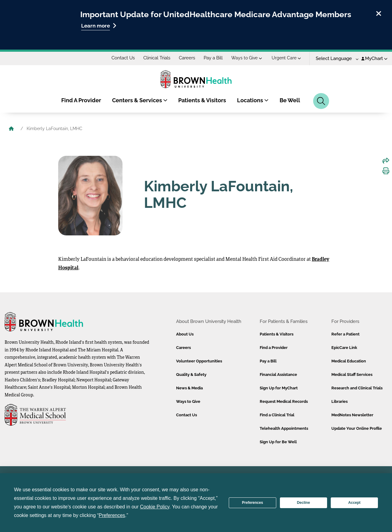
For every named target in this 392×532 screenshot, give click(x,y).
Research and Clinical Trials (357, 388)
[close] (379, 13)
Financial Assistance (278, 375)
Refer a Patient (345, 334)
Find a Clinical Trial (277, 415)
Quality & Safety (191, 375)
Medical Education (349, 361)
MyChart (374, 58)
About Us (185, 334)
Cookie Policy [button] (155, 507)
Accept (354, 503)
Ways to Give (247, 58)
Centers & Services (140, 100)
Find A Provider (81, 100)
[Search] (321, 101)
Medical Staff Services (352, 375)
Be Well (290, 100)
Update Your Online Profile (357, 428)
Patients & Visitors (202, 100)
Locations (253, 100)
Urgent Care (286, 58)
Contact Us (123, 58)
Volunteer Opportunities (199, 361)
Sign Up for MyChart (279, 388)
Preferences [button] (112, 515)
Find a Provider (274, 348)
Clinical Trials (157, 58)
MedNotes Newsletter (352, 415)
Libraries (339, 401)
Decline (303, 503)
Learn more (99, 26)
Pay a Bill (213, 58)
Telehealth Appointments (284, 428)
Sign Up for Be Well (278, 442)
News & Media (189, 388)
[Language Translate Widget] (335, 59)
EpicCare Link (344, 348)
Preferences (253, 503)
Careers (187, 58)
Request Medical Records (284, 401)
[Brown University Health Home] (11, 129)
